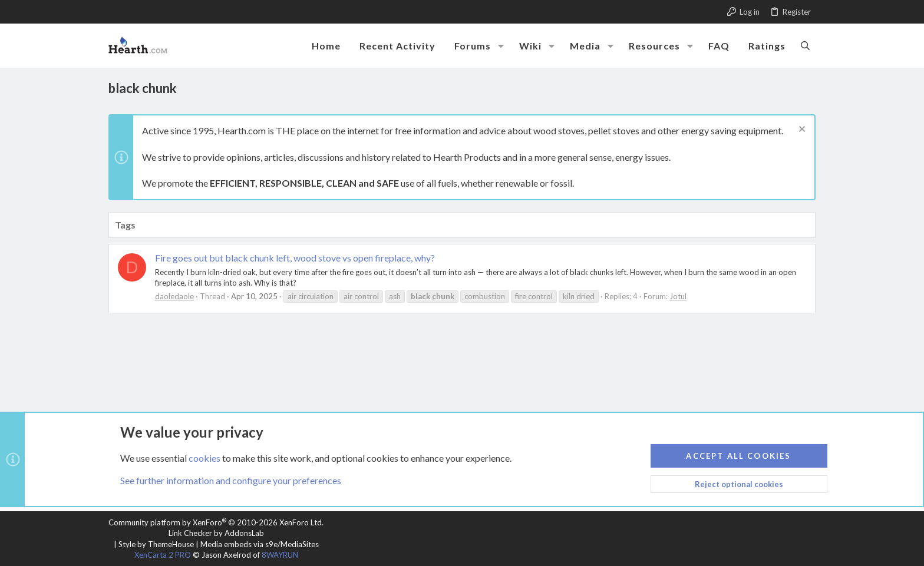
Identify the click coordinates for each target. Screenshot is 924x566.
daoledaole (174, 296)
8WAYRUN (280, 555)
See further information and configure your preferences (231, 480)
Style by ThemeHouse (156, 544)
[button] (501, 46)
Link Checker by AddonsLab (216, 533)
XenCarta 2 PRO (163, 555)
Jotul (678, 296)
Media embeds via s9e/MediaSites (260, 544)
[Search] (805, 45)
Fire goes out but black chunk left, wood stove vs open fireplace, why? (295, 258)
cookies (204, 457)
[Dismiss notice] (801, 130)
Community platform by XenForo (216, 522)
